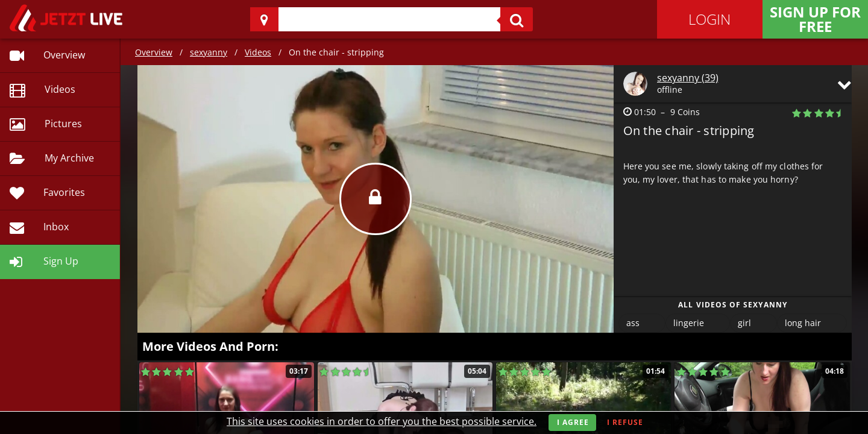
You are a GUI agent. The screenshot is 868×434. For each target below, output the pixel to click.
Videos (258, 52)
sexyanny (209, 52)
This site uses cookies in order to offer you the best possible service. (382, 421)
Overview (154, 52)
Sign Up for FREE (815, 19)
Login (709, 19)
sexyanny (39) (688, 78)
